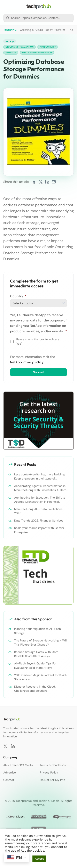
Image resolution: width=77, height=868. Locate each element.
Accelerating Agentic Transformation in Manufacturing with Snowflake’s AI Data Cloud (40, 488)
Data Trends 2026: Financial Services (39, 521)
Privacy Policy (49, 772)
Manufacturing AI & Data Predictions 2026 (38, 511)
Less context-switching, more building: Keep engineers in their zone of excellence (40, 477)
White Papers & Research (37, 53)
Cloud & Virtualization (20, 47)
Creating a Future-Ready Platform (42, 30)
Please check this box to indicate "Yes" (37, 341)
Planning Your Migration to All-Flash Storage (37, 631)
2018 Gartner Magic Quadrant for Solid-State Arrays (41, 677)
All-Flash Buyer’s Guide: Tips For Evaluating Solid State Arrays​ (35, 665)
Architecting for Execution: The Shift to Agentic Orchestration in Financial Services (40, 500)
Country (18, 296)
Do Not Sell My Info (52, 780)
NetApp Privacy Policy (27, 362)
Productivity (48, 47)
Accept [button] (39, 859)
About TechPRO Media (18, 765)
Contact (9, 780)
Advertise (10, 772)
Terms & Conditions (53, 765)
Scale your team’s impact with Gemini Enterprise (39, 530)
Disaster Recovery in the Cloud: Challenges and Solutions (35, 689)
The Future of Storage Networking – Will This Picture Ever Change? (41, 642)
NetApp (10, 41)
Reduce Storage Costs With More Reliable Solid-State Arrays (36, 654)
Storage (11, 53)
